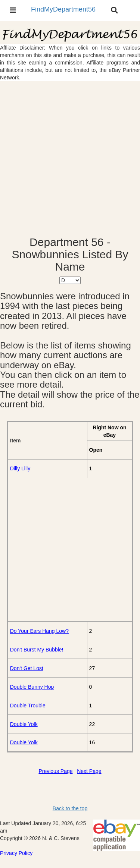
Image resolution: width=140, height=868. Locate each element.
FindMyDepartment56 (63, 9)
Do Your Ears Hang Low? (39, 631)
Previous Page (55, 771)
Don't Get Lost (27, 668)
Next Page (89, 771)
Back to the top (70, 808)
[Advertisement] (70, 159)
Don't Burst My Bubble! (37, 650)
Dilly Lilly (20, 468)
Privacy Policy (16, 853)
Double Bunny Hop (32, 687)
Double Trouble (28, 706)
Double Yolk (24, 724)
